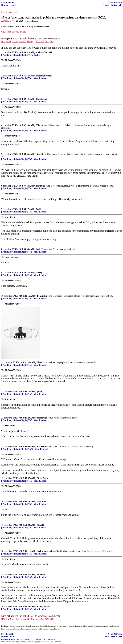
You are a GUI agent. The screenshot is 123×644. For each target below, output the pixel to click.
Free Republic (8, 2)
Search (13, 5)
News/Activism (115, 2)
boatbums (41, 186)
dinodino (41, 575)
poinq (40, 392)
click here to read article (14, 32)
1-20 (8, 41)
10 (2, 296)
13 (2, 418)
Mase (39, 362)
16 (2, 502)
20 (2, 607)
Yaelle (39, 209)
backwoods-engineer (47, 551)
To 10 (31, 449)
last (52, 41)
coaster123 (42, 418)
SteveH (41, 525)
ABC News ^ (7, 21)
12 (2, 392)
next (47, 41)
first (3, 41)
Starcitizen (41, 154)
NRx (38, 125)
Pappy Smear (43, 607)
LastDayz (42, 447)
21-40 (15, 41)
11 (2, 362)
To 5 (30, 252)
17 (2, 525)
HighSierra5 (42, 99)
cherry (39, 273)
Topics (106, 5)
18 (2, 551)
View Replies (34, 55)
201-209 (40, 41)
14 (2, 447)
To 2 (30, 159)
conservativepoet (44, 76)
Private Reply (20, 55)
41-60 (22, 41)
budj (38, 249)
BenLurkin (42, 296)
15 (2, 478)
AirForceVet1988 (44, 52)
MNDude (41, 502)
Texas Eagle (43, 478)
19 (2, 575)
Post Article (116, 5)
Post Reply (8, 55)
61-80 (30, 41)
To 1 (30, 78)
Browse (5, 5)
